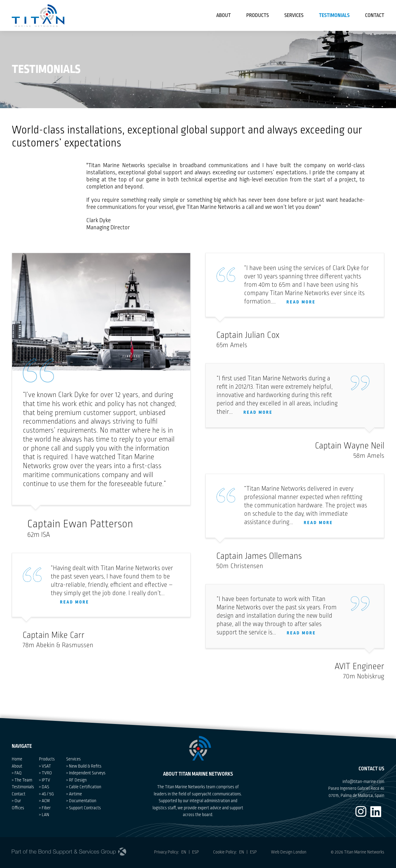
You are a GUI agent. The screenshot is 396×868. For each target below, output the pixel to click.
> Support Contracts (84, 808)
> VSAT (45, 766)
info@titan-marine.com (363, 782)
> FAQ (17, 773)
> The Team (22, 780)
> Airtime (74, 794)
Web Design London (289, 852)
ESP (196, 852)
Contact (19, 794)
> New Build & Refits (84, 766)
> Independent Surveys (86, 773)
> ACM (44, 801)
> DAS (44, 787)
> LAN (44, 815)
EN (183, 852)
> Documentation (81, 801)
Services (295, 15)
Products (258, 15)
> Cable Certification (84, 787)
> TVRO (45, 773)
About (224, 15)
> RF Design (76, 780)
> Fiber (45, 808)
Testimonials (23, 787)
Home (17, 759)
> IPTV (45, 780)
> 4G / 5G (46, 794)
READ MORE (75, 608)
